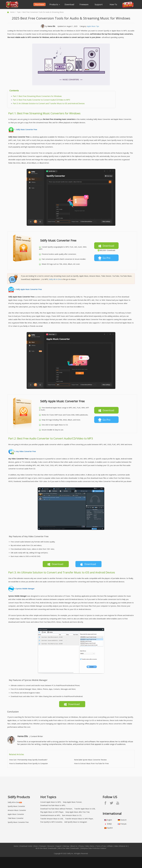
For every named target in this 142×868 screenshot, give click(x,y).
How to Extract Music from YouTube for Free (91, 763)
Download (69, 4)
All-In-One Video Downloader (69, 848)
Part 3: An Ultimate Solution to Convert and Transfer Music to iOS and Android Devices (49, 103)
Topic (19, 12)
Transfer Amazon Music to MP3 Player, (79, 819)
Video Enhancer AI (121, 846)
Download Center (26, 846)
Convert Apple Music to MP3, (51, 802)
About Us (74, 846)
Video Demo (90, 846)
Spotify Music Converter (16, 806)
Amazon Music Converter (17, 810)
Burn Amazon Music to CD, (72, 815)
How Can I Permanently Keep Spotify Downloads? (28, 760)
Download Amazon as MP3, (50, 815)
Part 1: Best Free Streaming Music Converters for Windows (37, 96)
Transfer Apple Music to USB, (85, 809)
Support (99, 4)
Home (12, 12)
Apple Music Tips (93, 26)
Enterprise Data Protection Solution (93, 848)
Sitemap (66, 846)
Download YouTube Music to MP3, (53, 805)
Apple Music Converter (16, 814)
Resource (51, 846)
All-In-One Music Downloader (46, 848)
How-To (113, 4)
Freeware (84, 4)
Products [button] (55, 4)
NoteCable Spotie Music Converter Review (90, 760)
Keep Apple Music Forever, (72, 802)
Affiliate (110, 846)
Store (36, 846)
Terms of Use (101, 846)
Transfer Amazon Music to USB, (52, 819)
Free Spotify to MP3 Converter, (51, 822)
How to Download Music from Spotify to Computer (29, 763)
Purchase (40, 4)
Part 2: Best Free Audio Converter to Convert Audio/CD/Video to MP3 (41, 100)
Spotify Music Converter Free (18, 822)
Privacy (81, 846)
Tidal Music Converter (16, 818)
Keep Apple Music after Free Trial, (78, 812)
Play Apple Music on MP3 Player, (52, 812)
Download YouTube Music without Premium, (56, 809)
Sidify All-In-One (55, 279)
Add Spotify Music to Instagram (76, 822)
